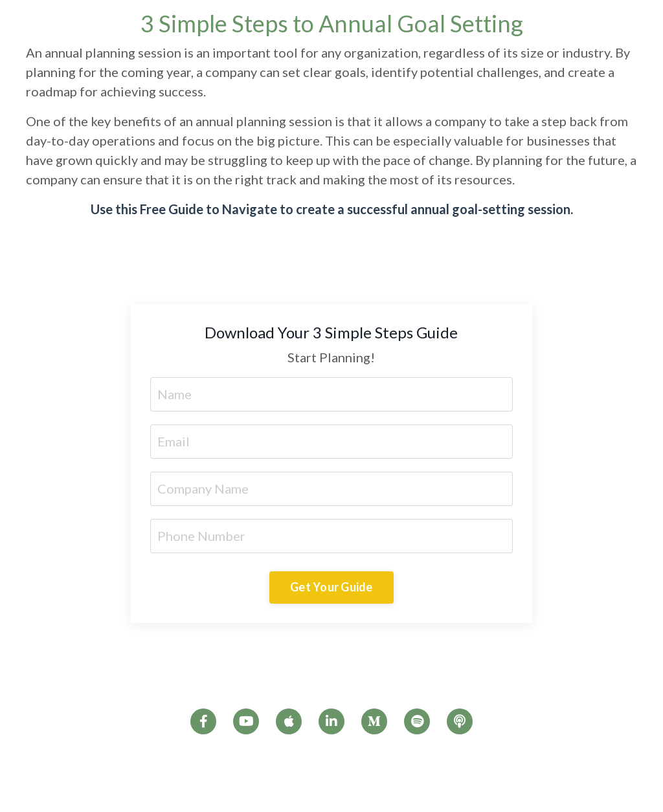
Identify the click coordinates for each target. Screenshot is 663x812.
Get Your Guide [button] (331, 587)
